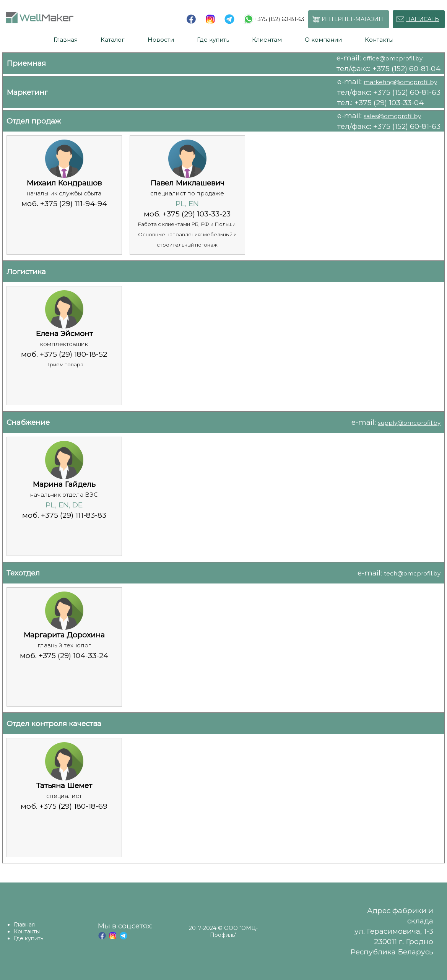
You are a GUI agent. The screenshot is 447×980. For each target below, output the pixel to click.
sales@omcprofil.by (392, 116)
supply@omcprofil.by (409, 423)
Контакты (27, 931)
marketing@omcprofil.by (400, 82)
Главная (24, 925)
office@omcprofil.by (393, 58)
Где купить (28, 938)
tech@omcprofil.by (412, 573)
